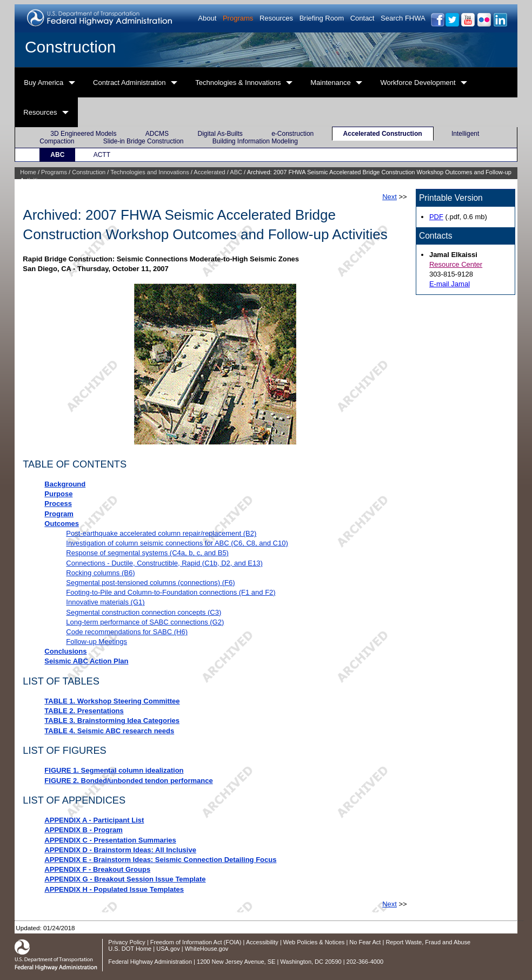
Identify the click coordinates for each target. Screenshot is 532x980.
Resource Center (456, 264)
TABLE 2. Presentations (84, 711)
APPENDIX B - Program (83, 830)
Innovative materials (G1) (105, 602)
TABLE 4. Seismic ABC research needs (109, 731)
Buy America (44, 83)
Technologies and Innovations (150, 172)
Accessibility (262, 942)
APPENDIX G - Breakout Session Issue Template (125, 879)
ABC (57, 155)
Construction (70, 47)
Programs (238, 18)
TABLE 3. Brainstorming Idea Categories (112, 721)
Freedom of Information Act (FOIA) (196, 942)
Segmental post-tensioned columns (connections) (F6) (150, 583)
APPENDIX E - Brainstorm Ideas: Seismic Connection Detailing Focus (160, 860)
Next (390, 197)
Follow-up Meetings (97, 642)
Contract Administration (129, 83)
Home (28, 172)
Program (59, 514)
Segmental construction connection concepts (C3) (144, 612)
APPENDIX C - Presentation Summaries (110, 840)
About (207, 18)
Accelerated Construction (383, 134)
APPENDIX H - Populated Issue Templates (114, 889)
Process (58, 504)
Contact (363, 18)
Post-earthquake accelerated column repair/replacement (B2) (161, 533)
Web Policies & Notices (314, 942)
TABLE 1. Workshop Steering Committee (112, 701)
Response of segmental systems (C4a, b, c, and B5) (147, 553)
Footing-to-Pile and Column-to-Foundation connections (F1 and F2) (171, 592)
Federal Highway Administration (150, 962)
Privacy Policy (127, 942)
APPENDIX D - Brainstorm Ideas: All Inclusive (120, 850)
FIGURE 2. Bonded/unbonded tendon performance (128, 781)
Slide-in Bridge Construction (144, 141)
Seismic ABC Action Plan (86, 661)
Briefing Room (322, 18)
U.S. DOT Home (130, 949)
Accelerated (209, 172)
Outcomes (62, 524)
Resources (276, 18)
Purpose (58, 494)
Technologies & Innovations (238, 83)
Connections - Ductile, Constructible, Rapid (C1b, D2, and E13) (164, 563)
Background (65, 484)
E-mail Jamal (450, 284)
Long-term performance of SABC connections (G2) (145, 622)
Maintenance (330, 83)
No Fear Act (365, 942)
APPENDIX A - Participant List (94, 820)
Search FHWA (403, 18)
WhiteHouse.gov (207, 949)
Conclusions (65, 651)
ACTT (102, 155)
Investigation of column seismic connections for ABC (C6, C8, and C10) (177, 543)
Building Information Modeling (255, 141)
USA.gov (168, 949)
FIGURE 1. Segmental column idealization (114, 770)
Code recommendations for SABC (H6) (127, 632)
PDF (436, 217)
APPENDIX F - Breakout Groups (97, 869)
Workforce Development (418, 83)
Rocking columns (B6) (100, 573)
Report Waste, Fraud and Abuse (428, 942)
